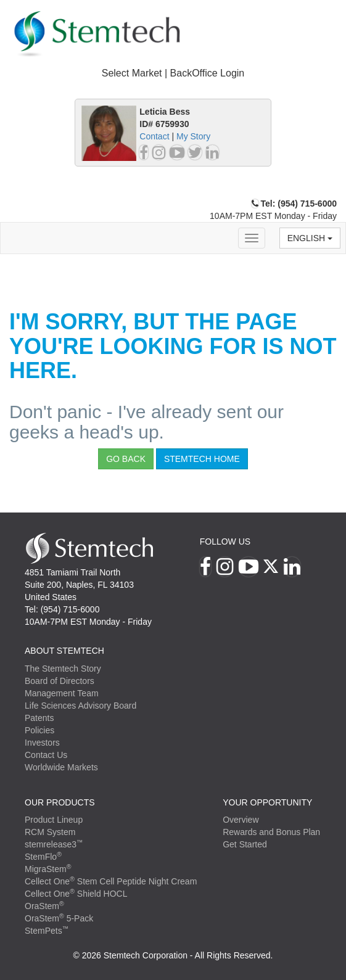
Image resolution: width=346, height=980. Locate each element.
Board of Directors (60, 681)
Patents (39, 718)
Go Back (126, 459)
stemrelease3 (54, 844)
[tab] (173, 74)
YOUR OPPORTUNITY (267, 802)
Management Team (62, 693)
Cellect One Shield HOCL (76, 894)
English (310, 238)
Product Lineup (54, 820)
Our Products (60, 802)
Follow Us (225, 541)
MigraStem (48, 869)
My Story (193, 136)
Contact (154, 136)
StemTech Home (202, 459)
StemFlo (43, 857)
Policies (39, 730)
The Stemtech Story (63, 669)
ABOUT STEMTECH (64, 651)
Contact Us (46, 755)
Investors (42, 743)
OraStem (44, 906)
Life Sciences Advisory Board (80, 706)
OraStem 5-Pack (59, 918)
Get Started (245, 844)
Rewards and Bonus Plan (271, 832)
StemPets (47, 931)
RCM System (50, 832)
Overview (241, 820)
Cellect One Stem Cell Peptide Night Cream (111, 881)
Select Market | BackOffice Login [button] (173, 73)
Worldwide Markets (61, 767)
